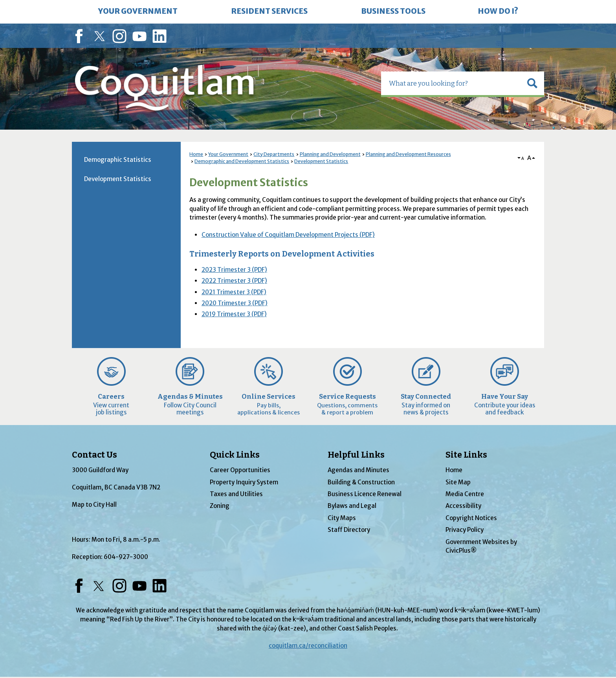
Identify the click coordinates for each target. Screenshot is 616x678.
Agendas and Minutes (358, 470)
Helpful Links (356, 455)
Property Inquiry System (244, 482)
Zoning (220, 506)
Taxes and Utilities (236, 494)
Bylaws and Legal (352, 506)
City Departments (274, 154)
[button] (532, 83)
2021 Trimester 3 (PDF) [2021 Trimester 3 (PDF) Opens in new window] (234, 292)
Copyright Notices (471, 518)
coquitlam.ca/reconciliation (308, 646)
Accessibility (463, 506)
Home (196, 154)
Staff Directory (349, 530)
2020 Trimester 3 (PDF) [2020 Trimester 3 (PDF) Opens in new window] (235, 303)
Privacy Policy (465, 530)
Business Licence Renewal (365, 494)
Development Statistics (321, 161)
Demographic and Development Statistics (242, 161)
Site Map (458, 482)
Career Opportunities (240, 470)
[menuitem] (138, 12)
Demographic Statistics (118, 160)
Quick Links (235, 455)
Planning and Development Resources (408, 154)
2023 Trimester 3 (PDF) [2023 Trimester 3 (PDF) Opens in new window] (234, 270)
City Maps (342, 518)
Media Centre (465, 494)
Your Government (228, 154)
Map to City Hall (94, 505)
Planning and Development (330, 154)
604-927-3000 (126, 557)
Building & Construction (361, 482)
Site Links (466, 455)
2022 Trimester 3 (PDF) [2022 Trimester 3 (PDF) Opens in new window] (234, 281)
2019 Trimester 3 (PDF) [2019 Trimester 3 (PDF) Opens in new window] (234, 314)
